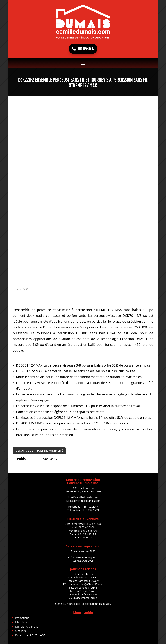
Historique (21, 621)
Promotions (22, 617)
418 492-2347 (86, 49)
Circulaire (21, 630)
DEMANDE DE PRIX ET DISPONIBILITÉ (39, 449)
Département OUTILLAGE (30, 634)
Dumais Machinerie (27, 625)
